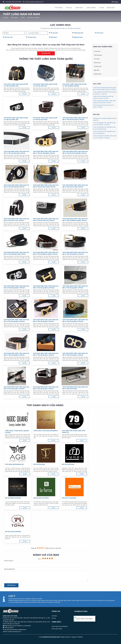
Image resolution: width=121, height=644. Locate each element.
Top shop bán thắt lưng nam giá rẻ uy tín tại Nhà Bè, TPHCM (16, 186)
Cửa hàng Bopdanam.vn (14, 464)
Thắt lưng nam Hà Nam (33, 17)
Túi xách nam (32, 37)
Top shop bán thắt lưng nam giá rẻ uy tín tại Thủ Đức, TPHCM (75, 119)
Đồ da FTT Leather (69, 498)
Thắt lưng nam (15, 17)
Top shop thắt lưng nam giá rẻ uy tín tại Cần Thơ (45, 85)
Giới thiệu (54, 616)
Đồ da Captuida (68, 464)
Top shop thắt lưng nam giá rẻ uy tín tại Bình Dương (74, 85)
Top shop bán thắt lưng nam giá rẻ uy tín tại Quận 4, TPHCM (46, 354)
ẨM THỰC (69, 8)
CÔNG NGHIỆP (91, 8)
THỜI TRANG (59, 8)
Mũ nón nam (9, 37)
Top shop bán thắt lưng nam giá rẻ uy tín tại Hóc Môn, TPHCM (46, 186)
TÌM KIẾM (111, 8)
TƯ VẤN (101, 8)
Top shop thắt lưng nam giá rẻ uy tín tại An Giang (45, 119)
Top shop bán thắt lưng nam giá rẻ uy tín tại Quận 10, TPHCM (46, 287)
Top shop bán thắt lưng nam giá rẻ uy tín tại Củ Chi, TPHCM (16, 220)
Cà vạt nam (54, 33)
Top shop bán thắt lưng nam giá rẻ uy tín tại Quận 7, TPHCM (46, 321)
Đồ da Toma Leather (13, 532)
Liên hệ (54, 618)
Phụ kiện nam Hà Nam (74, 28)
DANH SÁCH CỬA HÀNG (84, 619)
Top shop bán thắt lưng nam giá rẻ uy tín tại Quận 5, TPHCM (16, 354)
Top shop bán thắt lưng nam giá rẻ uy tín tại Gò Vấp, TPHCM (75, 186)
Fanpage (115, 2)
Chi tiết (24, 94)
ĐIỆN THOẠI (79, 8)
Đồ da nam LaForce (41, 498)
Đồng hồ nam (78, 37)
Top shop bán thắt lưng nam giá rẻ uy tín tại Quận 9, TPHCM (75, 287)
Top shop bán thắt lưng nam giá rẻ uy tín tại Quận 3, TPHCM (75, 354)
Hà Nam (23, 17)
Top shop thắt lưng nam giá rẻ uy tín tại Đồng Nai (16, 85)
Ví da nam (100, 33)
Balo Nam (54, 37)
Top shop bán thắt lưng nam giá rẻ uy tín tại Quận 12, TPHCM (75, 253)
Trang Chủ (6, 17)
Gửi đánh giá (11, 585)
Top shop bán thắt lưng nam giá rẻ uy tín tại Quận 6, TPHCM (75, 321)
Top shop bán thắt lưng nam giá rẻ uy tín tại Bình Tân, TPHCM (16, 253)
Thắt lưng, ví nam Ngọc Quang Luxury (17, 432)
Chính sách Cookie (57, 629)
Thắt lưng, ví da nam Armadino (46, 431)
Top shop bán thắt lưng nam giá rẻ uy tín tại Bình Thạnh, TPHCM (75, 220)
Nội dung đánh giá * (10, 569)
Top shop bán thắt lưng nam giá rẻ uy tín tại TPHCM (75, 388)
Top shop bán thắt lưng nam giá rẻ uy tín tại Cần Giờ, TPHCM (46, 220)
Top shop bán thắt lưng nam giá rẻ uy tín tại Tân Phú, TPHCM (16, 152)
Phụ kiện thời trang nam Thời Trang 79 (74, 432)
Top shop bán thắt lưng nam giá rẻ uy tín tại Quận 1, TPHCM (46, 388)
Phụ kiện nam (58, 28)
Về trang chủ (46, 53)
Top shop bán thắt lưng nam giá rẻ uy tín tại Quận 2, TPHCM (16, 388)
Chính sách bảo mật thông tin (60, 626)
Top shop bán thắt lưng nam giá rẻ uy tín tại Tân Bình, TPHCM (46, 152)
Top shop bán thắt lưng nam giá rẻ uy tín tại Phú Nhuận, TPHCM (75, 152)
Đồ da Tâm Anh (39, 464)
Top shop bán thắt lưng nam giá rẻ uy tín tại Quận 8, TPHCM (16, 321)
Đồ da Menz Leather (13, 498)
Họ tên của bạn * (9, 561)
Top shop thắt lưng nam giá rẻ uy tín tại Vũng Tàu (16, 119)
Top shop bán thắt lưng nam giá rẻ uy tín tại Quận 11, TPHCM (16, 287)
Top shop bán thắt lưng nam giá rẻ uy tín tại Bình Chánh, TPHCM (46, 253)
